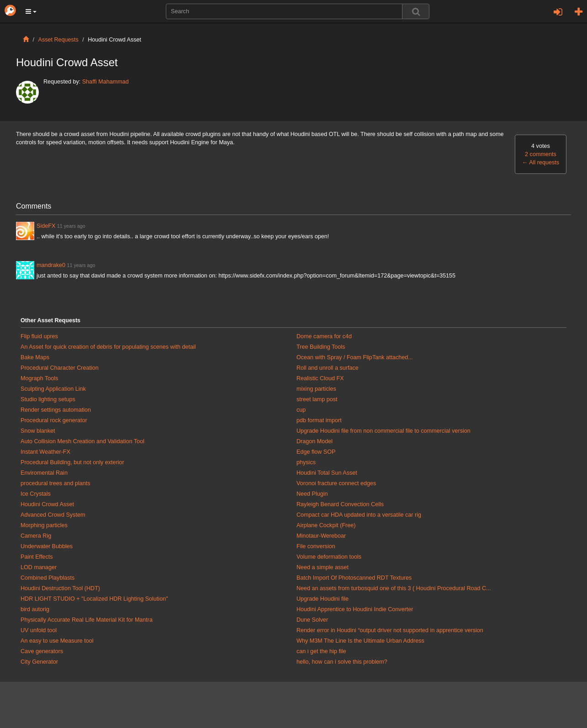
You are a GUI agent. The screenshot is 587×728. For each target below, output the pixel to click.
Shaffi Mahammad (106, 82)
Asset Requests (58, 40)
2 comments (541, 154)
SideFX (46, 226)
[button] (31, 11)
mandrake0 (51, 265)
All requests (541, 162)
